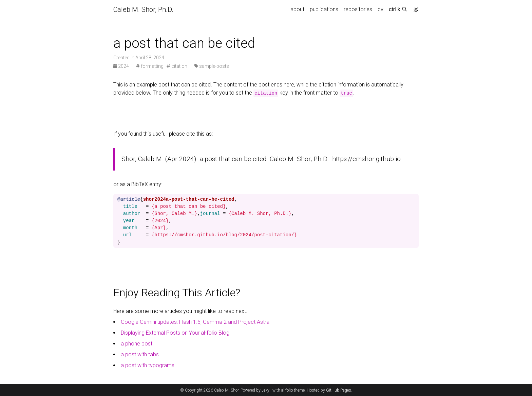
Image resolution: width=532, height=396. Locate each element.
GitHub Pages (339, 390)
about (297, 9)
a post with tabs (140, 354)
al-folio (287, 390)
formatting (150, 66)
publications (324, 9)
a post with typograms (148, 365)
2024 (122, 66)
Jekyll (267, 390)
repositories (358, 9)
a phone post (137, 344)
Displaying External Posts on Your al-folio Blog (175, 333)
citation (177, 66)
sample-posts (212, 66)
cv (381, 9)
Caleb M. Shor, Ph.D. (143, 9)
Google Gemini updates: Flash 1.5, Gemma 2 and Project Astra (195, 322)
